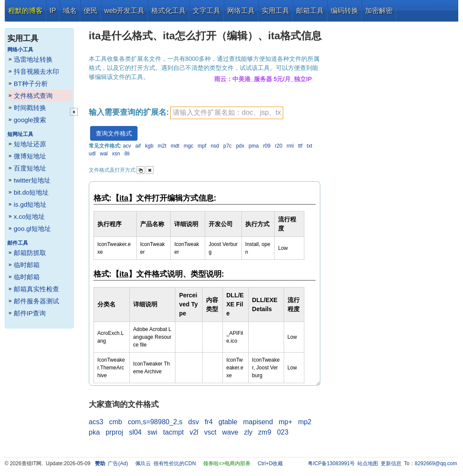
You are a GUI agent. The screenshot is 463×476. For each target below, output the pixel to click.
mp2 (305, 422)
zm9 (265, 432)
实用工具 (275, 11)
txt (310, 146)
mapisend (258, 422)
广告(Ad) (118, 463)
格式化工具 (169, 11)
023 (283, 432)
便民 (91, 11)
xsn (116, 154)
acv (127, 146)
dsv (194, 422)
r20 (278, 146)
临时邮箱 (27, 265)
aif (138, 146)
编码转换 (344, 11)
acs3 (96, 422)
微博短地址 (30, 156)
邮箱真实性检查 (36, 289)
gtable (228, 422)
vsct (210, 432)
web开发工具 (124, 11)
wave (230, 432)
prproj (114, 432)
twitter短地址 (32, 180)
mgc (189, 146)
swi (152, 432)
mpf (202, 146)
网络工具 (241, 11)
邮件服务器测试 (36, 301)
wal (104, 154)
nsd (215, 146)
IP (53, 11)
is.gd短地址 (30, 204)
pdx (240, 146)
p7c (227, 146)
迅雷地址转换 (33, 59)
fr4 (209, 422)
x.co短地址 (30, 216)
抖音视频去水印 (36, 71)
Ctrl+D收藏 (270, 463)
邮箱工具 (310, 11)
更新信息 (391, 463)
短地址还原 (30, 144)
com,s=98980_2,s (155, 422)
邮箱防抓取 (30, 253)
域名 (70, 11)
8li (127, 154)
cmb (116, 422)
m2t (162, 146)
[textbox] (227, 113)
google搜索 (30, 120)
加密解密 (379, 11)
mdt (175, 146)
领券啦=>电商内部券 (227, 463)
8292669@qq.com (436, 463)
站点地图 (368, 463)
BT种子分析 (31, 84)
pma (254, 146)
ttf (300, 146)
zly (248, 432)
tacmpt (173, 432)
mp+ (285, 422)
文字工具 (206, 11)
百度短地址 (30, 168)
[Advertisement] (392, 151)
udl (92, 154)
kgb (149, 146)
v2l (194, 432)
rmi (290, 146)
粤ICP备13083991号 (331, 463)
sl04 (135, 432)
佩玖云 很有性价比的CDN (166, 463)
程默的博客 (25, 11)
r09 (267, 146)
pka (94, 432)
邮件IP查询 (30, 313)
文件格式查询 (33, 96)
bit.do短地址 (31, 192)
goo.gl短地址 (32, 229)
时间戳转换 (30, 108)
